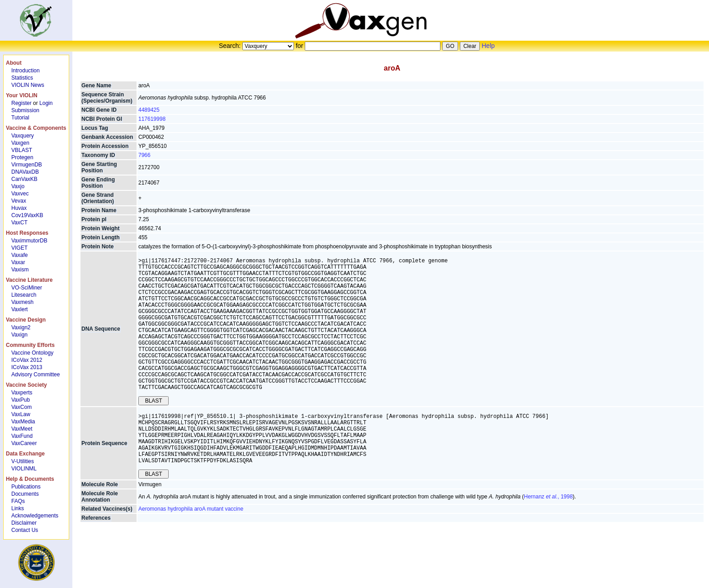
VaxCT (19, 223)
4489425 (149, 110)
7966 (144, 155)
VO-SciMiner (27, 288)
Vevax (19, 201)
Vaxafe (19, 255)
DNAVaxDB (25, 172)
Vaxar (18, 262)
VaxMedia (23, 422)
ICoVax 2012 (27, 360)
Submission (25, 110)
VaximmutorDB (29, 241)
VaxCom (21, 407)
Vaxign (19, 335)
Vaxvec (20, 194)
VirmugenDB (27, 165)
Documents (25, 494)
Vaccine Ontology (32, 353)
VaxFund (22, 436)
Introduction (26, 71)
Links (18, 508)
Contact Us (25, 530)
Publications (26, 487)
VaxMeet (22, 429)
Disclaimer (24, 523)
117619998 (152, 119)
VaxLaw (21, 414)
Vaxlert (19, 309)
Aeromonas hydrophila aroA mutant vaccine (191, 548)
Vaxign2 (21, 327)
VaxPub (21, 400)
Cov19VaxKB (27, 215)
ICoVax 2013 (27, 367)
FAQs (18, 501)
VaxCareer (24, 443)
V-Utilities (23, 461)
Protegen (22, 157)
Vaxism (20, 270)
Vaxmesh (22, 302)
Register (21, 103)
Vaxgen (20, 143)
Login (46, 103)
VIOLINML (24, 469)
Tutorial (20, 118)
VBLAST (22, 150)
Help (488, 46)
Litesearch (24, 295)
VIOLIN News (28, 85)
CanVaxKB (24, 179)
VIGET (19, 248)
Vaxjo (18, 186)
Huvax (19, 208)
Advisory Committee (35, 375)
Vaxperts (22, 393)
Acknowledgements (35, 516)
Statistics (22, 78)
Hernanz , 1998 (548, 536)
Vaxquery (23, 136)
